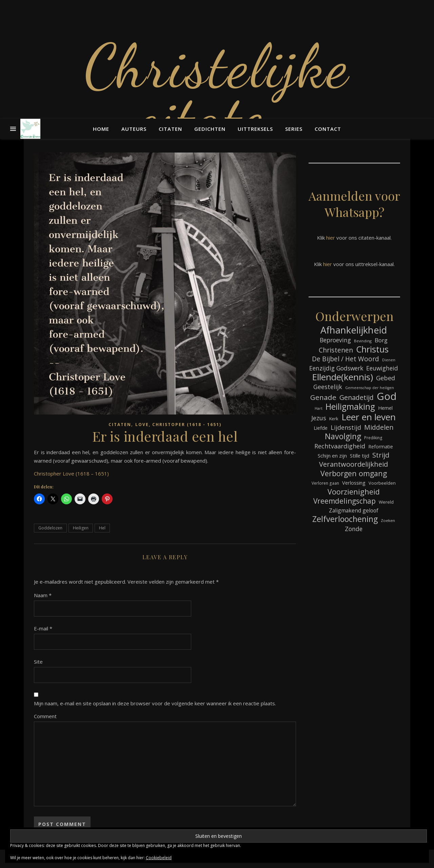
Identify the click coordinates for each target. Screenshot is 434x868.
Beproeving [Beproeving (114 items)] (335, 340)
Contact (328, 129)
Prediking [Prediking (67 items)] (373, 438)
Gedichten (210, 129)
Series (294, 129)
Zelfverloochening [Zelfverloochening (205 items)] (345, 519)
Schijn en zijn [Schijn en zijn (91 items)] (332, 456)
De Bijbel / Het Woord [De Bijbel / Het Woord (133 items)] (346, 359)
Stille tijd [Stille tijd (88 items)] (360, 456)
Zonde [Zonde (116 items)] (354, 529)
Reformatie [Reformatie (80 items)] (381, 447)
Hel (102, 528)
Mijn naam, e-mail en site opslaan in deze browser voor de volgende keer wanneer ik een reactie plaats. (155, 703)
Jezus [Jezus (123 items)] (319, 418)
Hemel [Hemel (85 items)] (385, 408)
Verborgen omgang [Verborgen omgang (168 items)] (354, 473)
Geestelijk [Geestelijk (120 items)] (328, 387)
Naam (43, 595)
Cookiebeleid (159, 858)
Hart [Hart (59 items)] (319, 408)
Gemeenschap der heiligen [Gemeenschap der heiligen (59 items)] (370, 388)
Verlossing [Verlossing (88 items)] (354, 483)
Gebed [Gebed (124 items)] (386, 378)
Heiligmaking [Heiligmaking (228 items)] (350, 407)
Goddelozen (50, 528)
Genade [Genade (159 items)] (323, 397)
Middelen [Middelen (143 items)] (379, 427)
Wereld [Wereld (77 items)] (386, 502)
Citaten (170, 129)
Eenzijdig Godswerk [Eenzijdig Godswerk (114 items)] (336, 368)
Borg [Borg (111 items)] (381, 340)
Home (101, 129)
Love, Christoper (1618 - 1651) (178, 425)
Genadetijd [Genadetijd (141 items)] (357, 397)
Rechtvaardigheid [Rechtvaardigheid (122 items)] (340, 446)
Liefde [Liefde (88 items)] (321, 428)
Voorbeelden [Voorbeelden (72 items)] (382, 483)
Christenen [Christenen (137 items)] (336, 350)
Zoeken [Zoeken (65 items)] (388, 520)
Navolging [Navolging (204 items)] (343, 436)
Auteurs (134, 129)
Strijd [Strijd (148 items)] (381, 455)
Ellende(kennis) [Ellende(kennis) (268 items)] (342, 377)
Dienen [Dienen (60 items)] (389, 360)
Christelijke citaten (217, 92)
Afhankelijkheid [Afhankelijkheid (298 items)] (354, 330)
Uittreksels (255, 129)
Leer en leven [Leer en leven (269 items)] (369, 417)
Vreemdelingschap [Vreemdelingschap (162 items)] (344, 501)
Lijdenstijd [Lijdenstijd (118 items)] (346, 427)
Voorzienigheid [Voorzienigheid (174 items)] (354, 492)
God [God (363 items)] (387, 396)
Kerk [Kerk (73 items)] (334, 419)
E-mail (43, 628)
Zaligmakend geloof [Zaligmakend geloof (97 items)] (354, 510)
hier (331, 238)
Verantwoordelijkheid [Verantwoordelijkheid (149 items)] (353, 464)
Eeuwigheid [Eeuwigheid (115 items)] (382, 368)
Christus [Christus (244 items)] (372, 349)
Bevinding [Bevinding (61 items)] (363, 341)
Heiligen (81, 528)
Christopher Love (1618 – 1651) (71, 473)
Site (38, 662)
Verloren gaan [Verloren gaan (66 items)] (325, 483)
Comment (45, 716)
